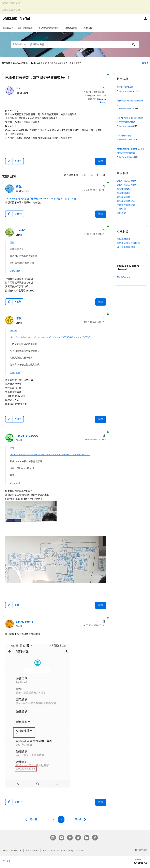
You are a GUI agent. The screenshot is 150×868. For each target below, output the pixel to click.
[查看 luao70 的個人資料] (20, 231)
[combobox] (83, 44)
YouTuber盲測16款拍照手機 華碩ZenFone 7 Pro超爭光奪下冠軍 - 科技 (41, 199)
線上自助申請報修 (126, 247)
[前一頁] (30, 820)
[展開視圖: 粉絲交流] (94, 28)
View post (15, 271)
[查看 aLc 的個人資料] (18, 89)
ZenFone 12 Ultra (126, 91)
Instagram (53, 835)
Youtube (61, 835)
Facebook (70, 835)
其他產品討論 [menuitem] (71, 28)
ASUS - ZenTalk (17, 19)
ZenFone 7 (35, 63)
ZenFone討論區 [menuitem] (25, 28)
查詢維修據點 (124, 189)
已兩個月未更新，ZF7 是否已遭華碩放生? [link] (62, 63)
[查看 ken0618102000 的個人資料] (27, 436)
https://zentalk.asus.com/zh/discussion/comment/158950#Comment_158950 (50, 337)
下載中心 (121, 209)
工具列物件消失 (124, 136)
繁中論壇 (6, 63)
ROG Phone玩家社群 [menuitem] (49, 28)
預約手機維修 (124, 239)
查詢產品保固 (124, 197)
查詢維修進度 (124, 193)
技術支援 (121, 213)
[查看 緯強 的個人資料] (19, 187)
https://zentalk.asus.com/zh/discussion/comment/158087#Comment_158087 (50, 455)
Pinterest (95, 835)
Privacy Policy (32, 850)
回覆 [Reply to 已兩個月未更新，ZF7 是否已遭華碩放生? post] (101, 161)
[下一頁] (81, 820)
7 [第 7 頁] (69, 819)
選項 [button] (144, 63)
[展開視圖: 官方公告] (13, 28)
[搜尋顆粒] (19, 44)
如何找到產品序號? (127, 185)
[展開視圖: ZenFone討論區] (34, 28)
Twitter (78, 835)
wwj (12, 448)
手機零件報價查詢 (126, 205)
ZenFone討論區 (20, 63)
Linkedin (87, 835)
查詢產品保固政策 (126, 201)
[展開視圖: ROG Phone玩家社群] (60, 28)
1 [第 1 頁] (42, 819)
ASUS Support (124, 277)
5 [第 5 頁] (53, 819)
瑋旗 (12, 242)
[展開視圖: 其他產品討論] (79, 28)
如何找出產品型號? (127, 181)
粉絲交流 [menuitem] (88, 28)
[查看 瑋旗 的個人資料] (19, 318)
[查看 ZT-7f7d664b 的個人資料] (24, 622)
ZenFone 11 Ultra (125, 126)
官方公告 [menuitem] (7, 28)
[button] (9, 161)
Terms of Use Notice (12, 850)
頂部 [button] (8, 861)
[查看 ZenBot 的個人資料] (103, 102)
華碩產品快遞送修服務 (128, 243)
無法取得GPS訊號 (125, 87)
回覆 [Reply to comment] (101, 214)
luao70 (13, 330)
